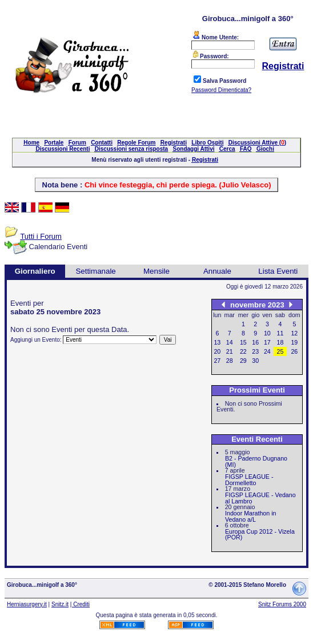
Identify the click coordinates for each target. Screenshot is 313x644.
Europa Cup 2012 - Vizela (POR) (260, 535)
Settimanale (95, 271)
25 (280, 351)
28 (230, 361)
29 (243, 361)
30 (255, 361)
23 (255, 351)
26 (294, 351)
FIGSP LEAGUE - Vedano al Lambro (260, 498)
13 (217, 342)
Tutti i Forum (41, 236)
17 (267, 342)
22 (243, 351)
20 (217, 351)
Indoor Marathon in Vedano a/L (250, 516)
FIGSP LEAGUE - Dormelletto (249, 480)
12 (294, 333)
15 (243, 342)
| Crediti (80, 604)
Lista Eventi (278, 271)
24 (267, 351)
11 (280, 333)
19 (294, 342)
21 (230, 351)
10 (267, 333)
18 (280, 342)
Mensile (156, 271)
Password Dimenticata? (221, 90)
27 (217, 361)
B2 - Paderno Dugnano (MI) (256, 461)
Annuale (217, 271)
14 (230, 342)
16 (255, 342)
